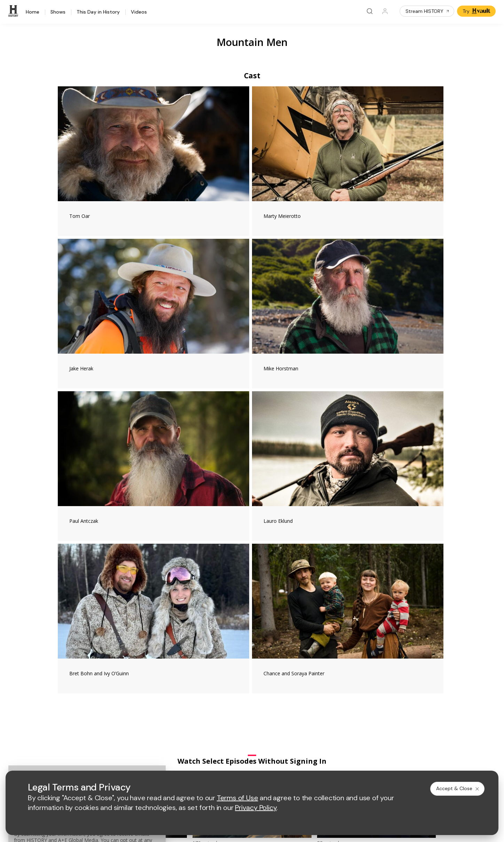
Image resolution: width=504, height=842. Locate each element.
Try (477, 11)
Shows (58, 12)
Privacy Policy (227, 761)
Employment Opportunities (314, 674)
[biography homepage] (214, 641)
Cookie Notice (309, 761)
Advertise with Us (194, 674)
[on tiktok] (142, 742)
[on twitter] (87, 742)
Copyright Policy (267, 761)
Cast (252, 76)
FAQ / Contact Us (84, 724)
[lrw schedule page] (311, 641)
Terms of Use (190, 761)
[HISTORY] (14, 11)
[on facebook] (69, 742)
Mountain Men (252, 42)
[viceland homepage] (346, 621)
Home (33, 12)
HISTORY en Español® (90, 688)
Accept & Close (458, 788)
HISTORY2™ (78, 679)
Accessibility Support (308, 685)
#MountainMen (154, 496)
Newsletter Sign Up (86, 706)
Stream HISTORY (428, 11)
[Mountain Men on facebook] (366, 492)
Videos (139, 12)
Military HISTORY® (85, 697)
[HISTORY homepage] (79, 626)
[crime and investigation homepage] (276, 641)
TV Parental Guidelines (310, 696)
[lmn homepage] (274, 621)
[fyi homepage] (307, 621)
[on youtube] (105, 742)
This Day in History (98, 12)
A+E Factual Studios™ (198, 685)
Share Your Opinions (88, 715)
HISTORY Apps (82, 670)
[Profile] (385, 11)
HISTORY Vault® (83, 660)
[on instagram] (124, 742)
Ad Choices (344, 761)
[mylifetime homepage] (231, 621)
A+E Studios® (190, 696)
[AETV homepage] (186, 621)
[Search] (370, 11)
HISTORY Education (87, 651)
